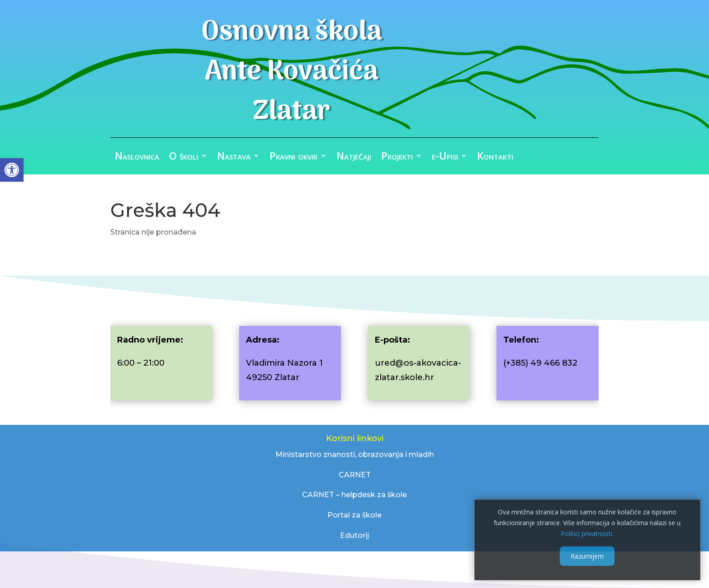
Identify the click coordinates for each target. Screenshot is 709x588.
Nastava (234, 157)
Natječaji (354, 157)
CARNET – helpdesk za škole (354, 495)
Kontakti (495, 157)
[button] (12, 170)
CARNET (355, 475)
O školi (184, 157)
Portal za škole (354, 515)
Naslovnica (137, 157)
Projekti (397, 157)
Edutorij (354, 535)
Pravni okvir (293, 157)
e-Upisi (445, 157)
